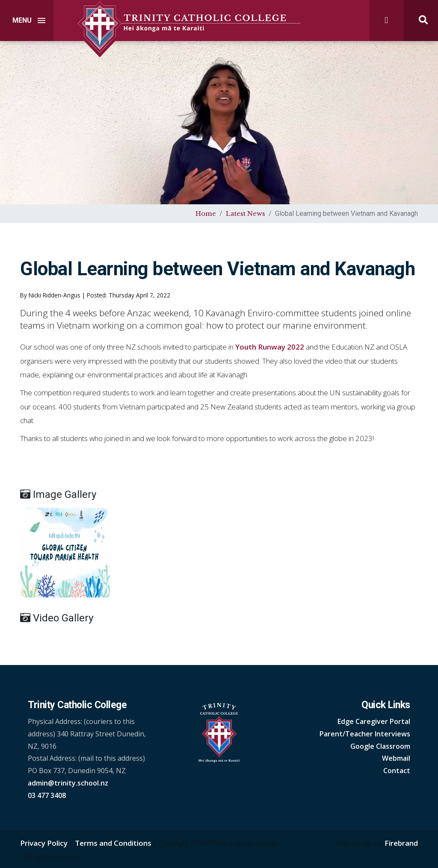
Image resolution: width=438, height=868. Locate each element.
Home (206, 213)
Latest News (246, 213)
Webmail (396, 758)
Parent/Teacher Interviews (365, 734)
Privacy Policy (44, 843)
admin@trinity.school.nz (68, 783)
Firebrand (401, 843)
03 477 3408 (47, 795)
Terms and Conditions (113, 843)
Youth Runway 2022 (270, 347)
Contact (397, 771)
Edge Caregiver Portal (374, 721)
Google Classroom (380, 746)
